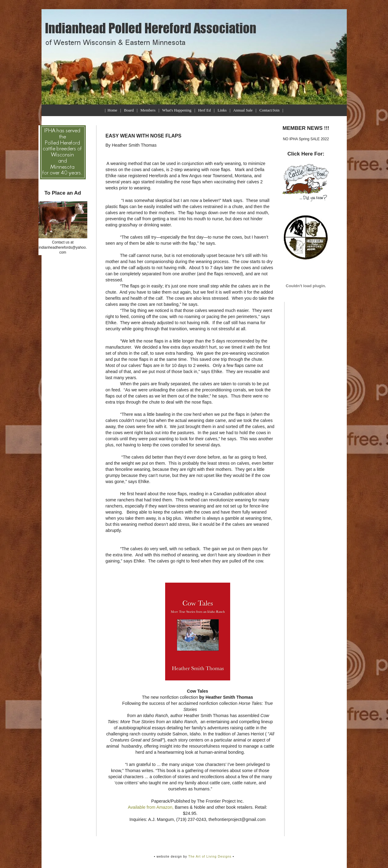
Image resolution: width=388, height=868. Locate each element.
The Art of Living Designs (210, 857)
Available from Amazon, (151, 807)
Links (222, 110)
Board (129, 110)
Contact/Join (270, 110)
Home (112, 110)
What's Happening (177, 110)
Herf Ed (205, 110)
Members (148, 110)
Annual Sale (243, 110)
